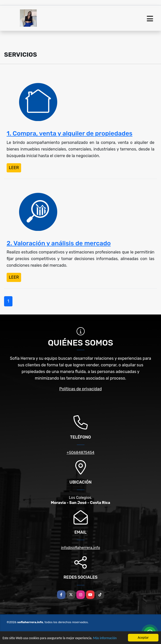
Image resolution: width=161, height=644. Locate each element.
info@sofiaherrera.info (81, 548)
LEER (14, 168)
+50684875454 (80, 453)
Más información (105, 638)
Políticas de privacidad (80, 389)
